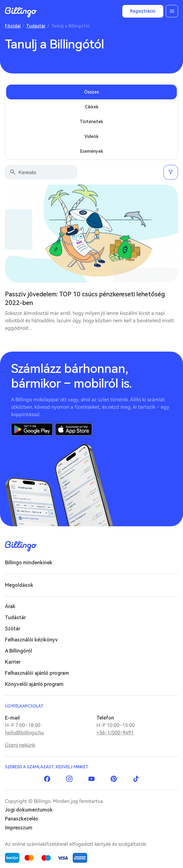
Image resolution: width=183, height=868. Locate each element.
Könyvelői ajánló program (34, 684)
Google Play (32, 429)
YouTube (91, 779)
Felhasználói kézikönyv (31, 640)
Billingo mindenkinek (29, 563)
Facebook (47, 779)
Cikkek (92, 107)
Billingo (21, 12)
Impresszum (19, 828)
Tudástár (36, 26)
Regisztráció (143, 11)
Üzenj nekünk (20, 745)
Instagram (69, 779)
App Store (74, 429)
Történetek (91, 122)
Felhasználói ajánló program (37, 673)
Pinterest (114, 779)
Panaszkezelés (22, 819)
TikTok (136, 779)
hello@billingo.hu (24, 733)
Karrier (13, 662)
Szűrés (171, 172)
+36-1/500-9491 (115, 733)
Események (92, 151)
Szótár (13, 629)
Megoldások (19, 585)
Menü (172, 11)
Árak (10, 606)
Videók (91, 136)
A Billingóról (18, 651)
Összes (91, 92)
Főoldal (13, 26)
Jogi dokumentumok (29, 810)
